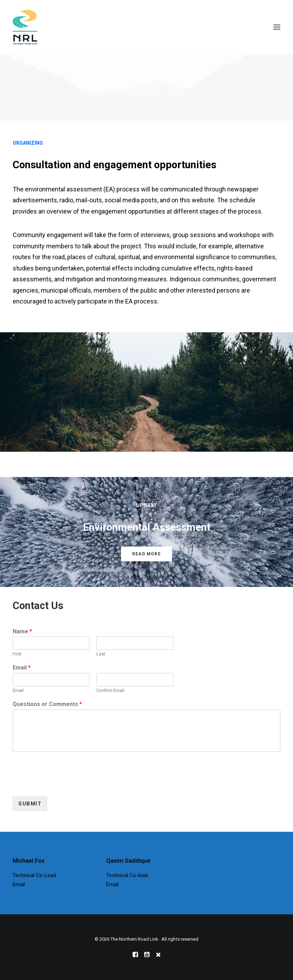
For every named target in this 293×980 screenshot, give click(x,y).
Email (22, 668)
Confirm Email (110, 690)
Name (22, 631)
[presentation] (66, 785)
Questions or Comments (47, 704)
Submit (30, 804)
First (17, 654)
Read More (146, 554)
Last (101, 654)
